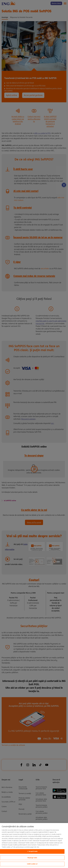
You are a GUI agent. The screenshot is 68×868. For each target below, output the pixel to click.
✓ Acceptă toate (32, 851)
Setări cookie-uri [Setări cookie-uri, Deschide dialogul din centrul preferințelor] (32, 864)
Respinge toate (32, 858)
